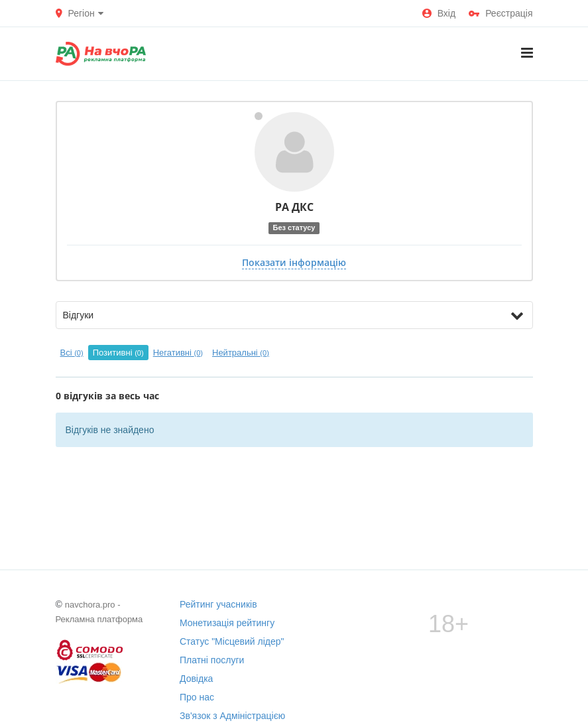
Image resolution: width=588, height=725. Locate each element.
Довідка (196, 679)
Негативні (178, 353)
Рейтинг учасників (218, 604)
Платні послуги (212, 660)
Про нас (197, 697)
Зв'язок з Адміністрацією (232, 716)
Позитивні (118, 353)
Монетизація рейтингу (227, 623)
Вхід (439, 13)
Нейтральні (241, 353)
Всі (72, 353)
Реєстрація (500, 13)
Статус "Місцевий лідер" (232, 641)
